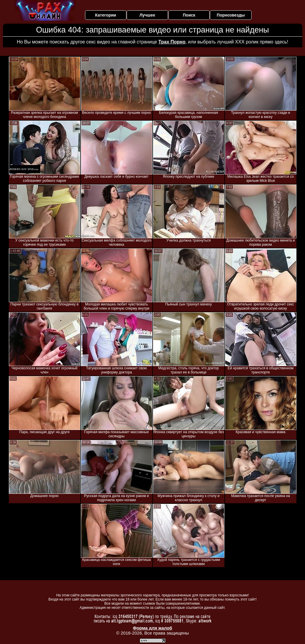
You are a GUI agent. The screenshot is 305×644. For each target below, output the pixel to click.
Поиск (189, 15)
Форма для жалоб (152, 628)
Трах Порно (172, 42)
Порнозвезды (231, 15)
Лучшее (147, 15)
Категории (106, 15)
